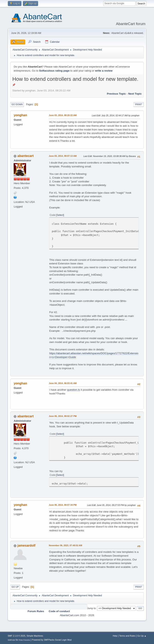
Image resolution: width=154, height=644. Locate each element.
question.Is (73, 390)
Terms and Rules (127, 636)
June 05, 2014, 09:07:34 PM (63, 505)
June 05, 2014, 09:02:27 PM (63, 416)
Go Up (15, 587)
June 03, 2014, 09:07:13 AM (63, 156)
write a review (104, 71)
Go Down (17, 104)
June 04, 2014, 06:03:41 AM (63, 383)
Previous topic (116, 94)
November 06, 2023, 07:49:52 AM (65, 545)
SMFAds (11, 640)
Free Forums (24, 640)
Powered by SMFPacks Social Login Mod (52, 640)
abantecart (26, 156)
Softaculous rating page (54, 71)
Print (139, 104)
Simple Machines (35, 636)
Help (115, 636)
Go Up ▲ (142, 636)
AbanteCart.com (69, 615)
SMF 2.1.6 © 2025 (16, 636)
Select (60, 215)
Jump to (92, 608)
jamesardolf (26, 545)
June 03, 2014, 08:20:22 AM (63, 115)
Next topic (135, 94)
